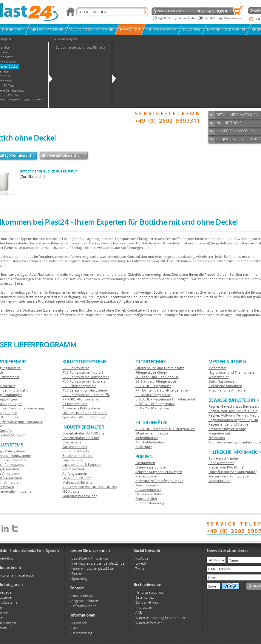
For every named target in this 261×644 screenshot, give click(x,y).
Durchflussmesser (222, 381)
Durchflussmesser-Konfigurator (233, 472)
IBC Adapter (71, 491)
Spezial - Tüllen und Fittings (84, 417)
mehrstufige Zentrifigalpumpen (159, 481)
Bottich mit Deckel (76, 451)
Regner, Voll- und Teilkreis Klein (233, 411)
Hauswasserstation (150, 494)
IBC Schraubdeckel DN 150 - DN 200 (89, 487)
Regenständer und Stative (228, 424)
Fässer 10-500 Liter (77, 478)
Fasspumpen (145, 463)
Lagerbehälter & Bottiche (81, 464)
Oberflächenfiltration (152, 433)
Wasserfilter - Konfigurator (229, 476)
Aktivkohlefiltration (150, 442)
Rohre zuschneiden (223, 458)
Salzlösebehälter (75, 447)
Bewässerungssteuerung (227, 429)
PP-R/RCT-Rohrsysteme (80, 399)
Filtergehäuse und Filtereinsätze (160, 368)
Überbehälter (72, 442)
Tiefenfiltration (147, 438)
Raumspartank (74, 469)
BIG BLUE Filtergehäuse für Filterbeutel (165, 399)
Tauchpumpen (147, 485)
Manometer (217, 368)
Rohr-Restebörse (221, 463)
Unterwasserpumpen (152, 467)
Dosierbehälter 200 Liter (81, 438)
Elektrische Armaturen (225, 386)
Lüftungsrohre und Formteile (85, 413)
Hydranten (217, 438)
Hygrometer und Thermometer (232, 372)
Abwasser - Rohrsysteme (81, 408)
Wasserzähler (218, 377)
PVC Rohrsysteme (76, 368)
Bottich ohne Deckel (78, 456)
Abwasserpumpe (148, 490)
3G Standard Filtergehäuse (156, 381)
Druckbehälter (146, 499)
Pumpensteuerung (150, 503)
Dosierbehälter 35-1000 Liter (84, 433)
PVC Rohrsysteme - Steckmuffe (86, 395)
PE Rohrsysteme (75, 404)
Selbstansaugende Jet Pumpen (159, 472)
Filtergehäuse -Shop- (151, 372)
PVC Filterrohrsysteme (79, 386)
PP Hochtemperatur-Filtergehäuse (162, 390)
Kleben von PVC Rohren (227, 467)
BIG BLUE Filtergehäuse (153, 386)
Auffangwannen (75, 473)
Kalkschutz (144, 447)
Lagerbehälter (73, 460)
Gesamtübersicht (64, 155)
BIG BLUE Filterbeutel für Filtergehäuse (165, 429)
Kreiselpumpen (147, 476)
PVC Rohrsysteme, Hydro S (83, 372)
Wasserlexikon (220, 481)
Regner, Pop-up (245, 420)
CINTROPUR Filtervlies (152, 408)
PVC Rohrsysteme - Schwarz (84, 381)
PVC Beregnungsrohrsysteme (85, 390)
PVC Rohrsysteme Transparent (86, 377)
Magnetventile (220, 433)
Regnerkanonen (221, 420)
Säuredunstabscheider (79, 496)
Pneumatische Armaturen (228, 390)
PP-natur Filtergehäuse (153, 395)
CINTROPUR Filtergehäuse (155, 404)
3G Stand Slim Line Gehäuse (157, 377)
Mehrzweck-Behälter (78, 482)
